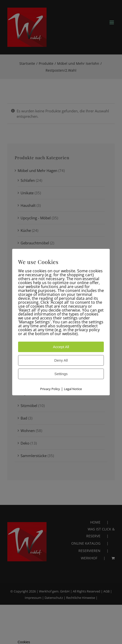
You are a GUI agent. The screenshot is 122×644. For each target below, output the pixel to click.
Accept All (61, 347)
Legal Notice (73, 389)
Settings (61, 374)
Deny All (61, 360)
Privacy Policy (50, 389)
